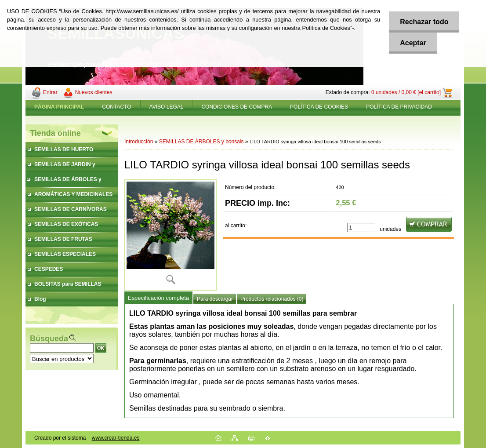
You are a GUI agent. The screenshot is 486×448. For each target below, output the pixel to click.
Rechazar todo (424, 22)
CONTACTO (116, 107)
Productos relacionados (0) (272, 299)
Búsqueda (49, 339)
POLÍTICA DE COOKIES (319, 107)
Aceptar (413, 43)
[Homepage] (59, 107)
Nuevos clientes (94, 92)
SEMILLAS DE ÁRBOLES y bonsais (201, 142)
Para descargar (215, 299)
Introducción (139, 142)
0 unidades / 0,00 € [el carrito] (406, 92)
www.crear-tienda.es (116, 438)
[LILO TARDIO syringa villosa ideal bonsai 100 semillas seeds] (170, 235)
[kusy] (361, 228)
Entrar (50, 92)
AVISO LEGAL (167, 107)
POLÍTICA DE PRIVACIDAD (399, 107)
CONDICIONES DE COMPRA (237, 107)
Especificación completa (158, 298)
